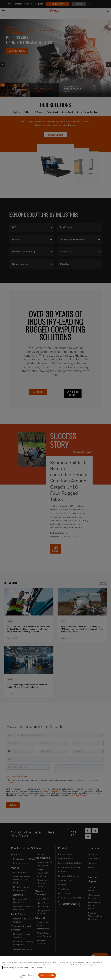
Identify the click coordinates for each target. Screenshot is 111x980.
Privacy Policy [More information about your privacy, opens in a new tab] (8, 974)
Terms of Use (29, 974)
